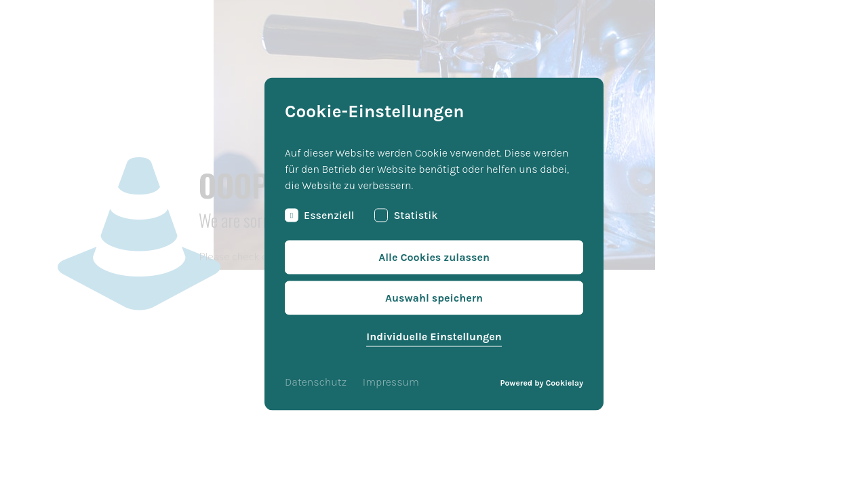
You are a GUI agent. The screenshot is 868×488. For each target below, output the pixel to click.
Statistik (406, 216)
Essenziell (319, 216)
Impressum (391, 382)
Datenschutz (316, 382)
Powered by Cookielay (542, 383)
